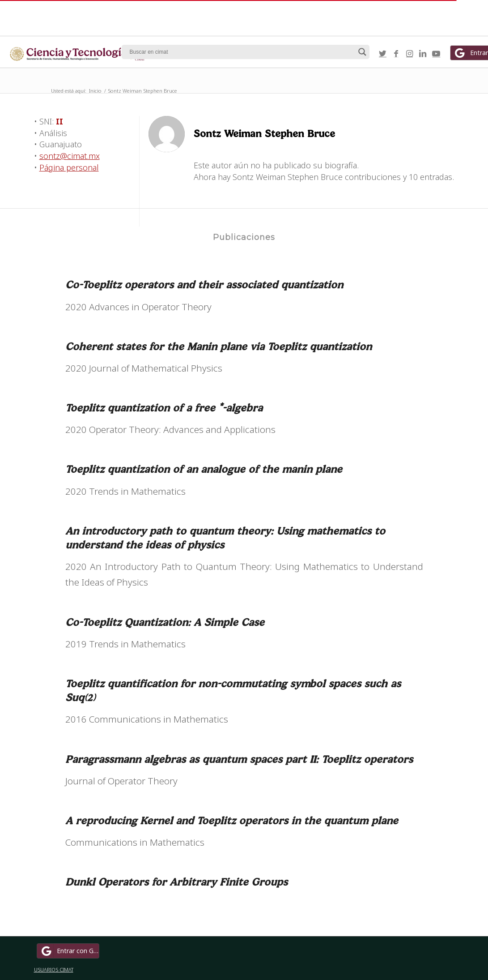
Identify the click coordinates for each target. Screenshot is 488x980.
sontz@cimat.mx (70, 156)
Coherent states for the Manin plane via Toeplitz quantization (219, 346)
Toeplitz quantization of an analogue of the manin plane (204, 469)
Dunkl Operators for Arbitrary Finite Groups (176, 882)
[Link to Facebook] (396, 53)
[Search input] (242, 52)
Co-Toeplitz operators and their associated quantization (204, 285)
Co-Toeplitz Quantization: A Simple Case (165, 622)
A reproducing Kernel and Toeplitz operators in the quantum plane (232, 820)
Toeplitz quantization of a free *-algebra (164, 408)
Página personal (69, 167)
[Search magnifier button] (362, 52)
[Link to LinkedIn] (423, 53)
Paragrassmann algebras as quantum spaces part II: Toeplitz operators (239, 759)
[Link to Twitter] (382, 53)
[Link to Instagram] (409, 53)
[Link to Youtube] (436, 53)
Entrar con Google (69, 951)
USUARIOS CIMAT (54, 969)
